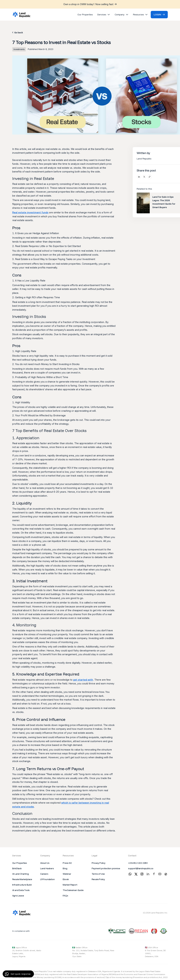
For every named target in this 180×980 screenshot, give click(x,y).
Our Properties (20, 863)
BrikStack (17, 868)
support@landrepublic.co (141, 868)
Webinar (67, 874)
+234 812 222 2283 (138, 863)
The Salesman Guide (73, 890)
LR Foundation (47, 879)
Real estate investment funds (30, 212)
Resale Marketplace (22, 879)
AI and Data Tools (21, 890)
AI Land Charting (21, 874)
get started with (83, 680)
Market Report (70, 885)
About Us (45, 863)
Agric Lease (18, 896)
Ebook (66, 879)
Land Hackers (47, 868)
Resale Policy (98, 879)
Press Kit (67, 863)
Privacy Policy (99, 863)
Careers (44, 874)
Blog (65, 868)
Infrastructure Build (22, 885)
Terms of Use (98, 874)
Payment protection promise (106, 868)
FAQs (65, 896)
